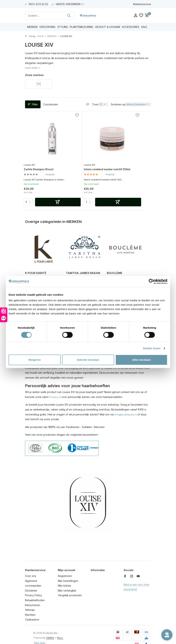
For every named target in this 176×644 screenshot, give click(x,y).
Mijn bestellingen (68, 574)
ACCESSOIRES (131, 27)
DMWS (50, 631)
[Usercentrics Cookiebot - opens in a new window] (151, 281)
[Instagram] (132, 569)
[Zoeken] (50, 16)
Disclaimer (31, 584)
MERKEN (32, 27)
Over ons (31, 569)
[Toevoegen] (49, 195)
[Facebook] (125, 569)
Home (42, 36)
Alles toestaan (141, 360)
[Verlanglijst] (141, 15)
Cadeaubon (32, 613)
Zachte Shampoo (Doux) (42, 155)
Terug (30, 36)
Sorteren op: (118, 104)
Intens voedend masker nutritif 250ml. (85, 156)
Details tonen (152, 348)
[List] (88, 104)
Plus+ (37, 636)
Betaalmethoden (35, 593)
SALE (144, 27)
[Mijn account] (136, 15)
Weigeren (35, 360)
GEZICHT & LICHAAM (108, 27)
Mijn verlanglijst (67, 584)
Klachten (30, 608)
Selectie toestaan (88, 360)
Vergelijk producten (70, 588)
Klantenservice (142, 4)
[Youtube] (138, 569)
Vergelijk (51, 160)
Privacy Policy (34, 588)
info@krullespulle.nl (126, 407)
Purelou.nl (55, 390)
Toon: (95, 104)
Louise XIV (32, 150)
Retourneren (33, 598)
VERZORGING (47, 27)
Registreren (65, 569)
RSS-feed (47, 636)
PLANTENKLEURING (82, 27)
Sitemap (30, 603)
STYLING (63, 27)
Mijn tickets (65, 579)
